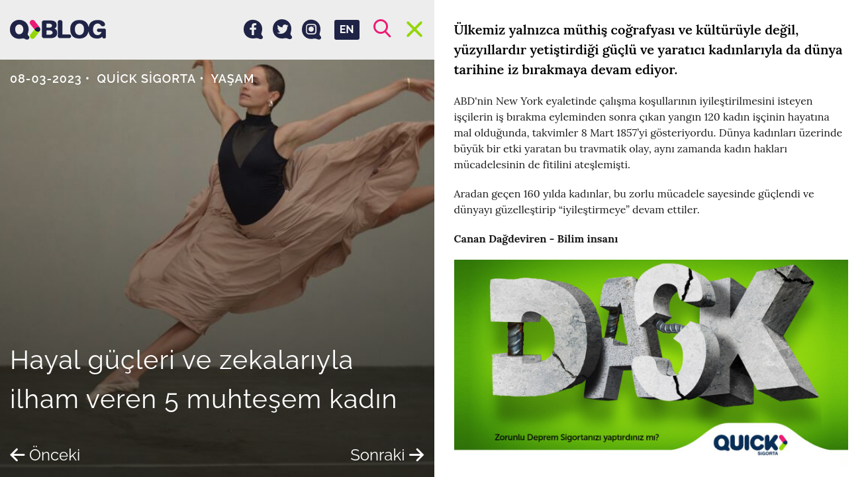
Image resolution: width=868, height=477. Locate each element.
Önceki (45, 455)
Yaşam (232, 79)
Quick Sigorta (147, 79)
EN (347, 29)
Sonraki (387, 455)
